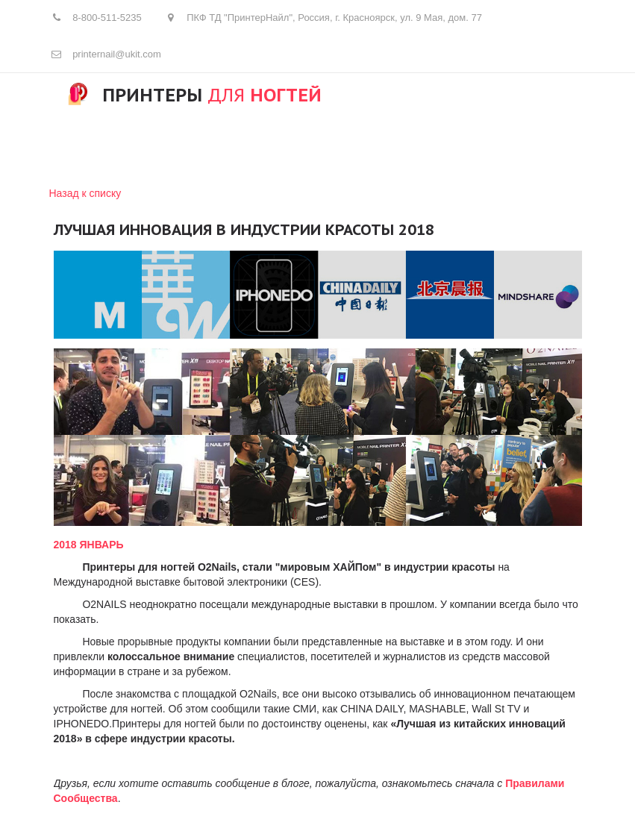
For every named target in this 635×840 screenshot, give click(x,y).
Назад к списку (85, 193)
